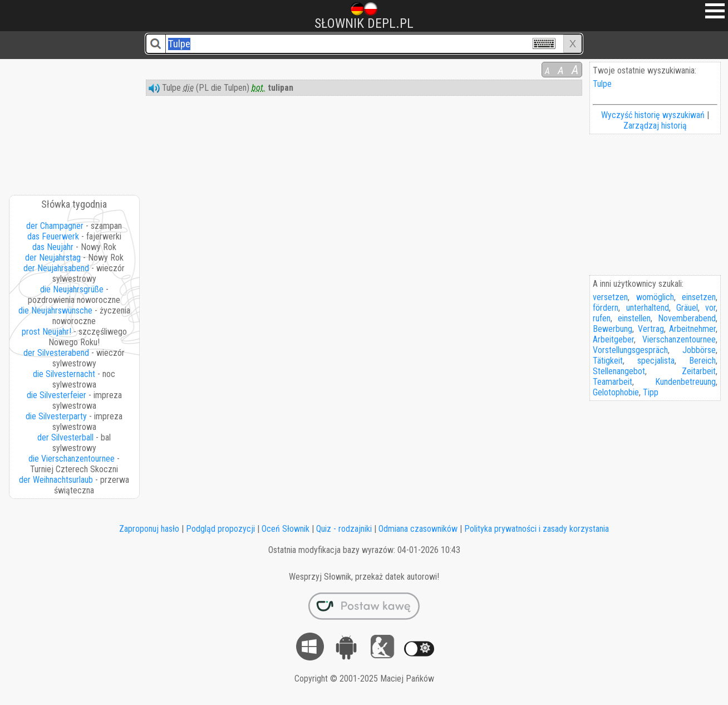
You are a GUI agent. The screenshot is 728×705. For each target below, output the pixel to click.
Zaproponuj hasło (149, 529)
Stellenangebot (619, 371)
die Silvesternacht (64, 374)
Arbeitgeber (613, 339)
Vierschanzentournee (679, 339)
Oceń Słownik (286, 529)
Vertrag (651, 329)
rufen (602, 318)
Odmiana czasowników (418, 529)
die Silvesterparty (56, 416)
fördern (606, 308)
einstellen (634, 318)
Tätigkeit (608, 361)
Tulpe (602, 84)
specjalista (656, 361)
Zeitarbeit (699, 371)
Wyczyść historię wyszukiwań (653, 115)
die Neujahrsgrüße (72, 289)
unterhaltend (648, 308)
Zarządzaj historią (655, 126)
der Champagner (55, 226)
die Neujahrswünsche (55, 310)
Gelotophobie (616, 392)
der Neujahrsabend (56, 268)
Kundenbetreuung (685, 382)
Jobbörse (699, 350)
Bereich (702, 361)
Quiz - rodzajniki (344, 529)
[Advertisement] (75, 123)
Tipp (651, 392)
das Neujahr (53, 247)
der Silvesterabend (56, 353)
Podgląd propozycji (220, 529)
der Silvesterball (65, 437)
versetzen (610, 297)
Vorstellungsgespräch (630, 350)
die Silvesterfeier (56, 395)
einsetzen (699, 297)
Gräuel (687, 308)
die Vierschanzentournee (72, 459)
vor (710, 308)
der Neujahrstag (53, 258)
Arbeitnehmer (692, 329)
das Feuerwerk (53, 236)
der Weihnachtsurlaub (56, 480)
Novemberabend (687, 318)
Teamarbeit (613, 382)
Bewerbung (613, 329)
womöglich (655, 297)
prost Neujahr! (46, 332)
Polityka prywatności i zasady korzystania (537, 529)
